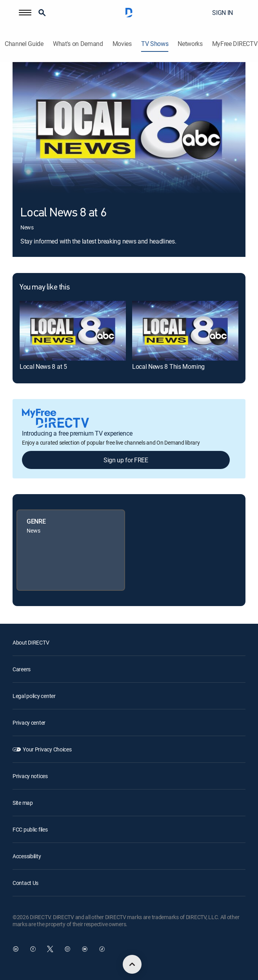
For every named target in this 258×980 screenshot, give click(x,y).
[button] (25, 13)
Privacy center (29, 723)
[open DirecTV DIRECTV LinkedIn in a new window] (16, 949)
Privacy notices (30, 776)
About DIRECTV (31, 642)
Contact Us (25, 883)
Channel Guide (24, 44)
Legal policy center (34, 696)
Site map (23, 803)
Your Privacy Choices (47, 749)
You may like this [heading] (45, 288)
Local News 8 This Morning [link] (168, 366)
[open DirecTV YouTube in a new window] (85, 949)
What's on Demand (78, 44)
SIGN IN (223, 13)
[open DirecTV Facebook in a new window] (33, 949)
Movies (122, 44)
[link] (73, 331)
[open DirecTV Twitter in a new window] (50, 949)
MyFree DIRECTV (235, 44)
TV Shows (155, 44)
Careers (22, 669)
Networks (190, 44)
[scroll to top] (132, 964)
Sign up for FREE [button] (126, 460)
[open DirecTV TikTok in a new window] (102, 949)
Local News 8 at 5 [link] (43, 366)
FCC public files (30, 829)
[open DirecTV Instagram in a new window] (67, 949)
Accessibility (27, 856)
